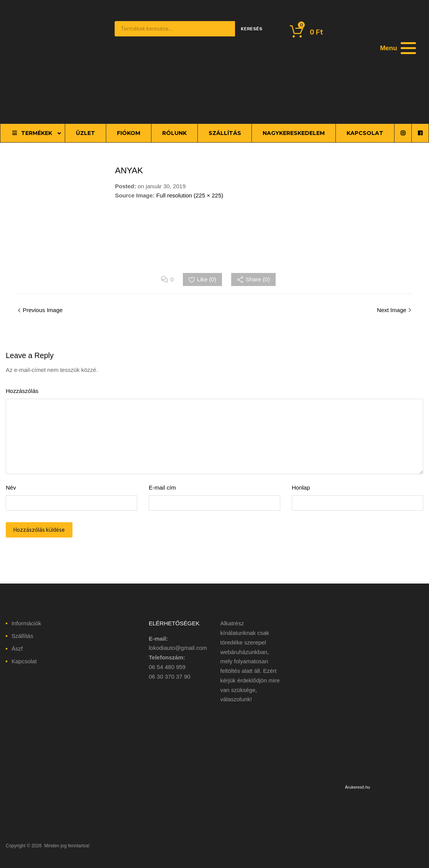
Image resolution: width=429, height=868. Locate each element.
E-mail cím (162, 487)
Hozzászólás (22, 391)
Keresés (251, 29)
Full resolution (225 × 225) (190, 195)
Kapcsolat (24, 661)
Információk (26, 623)
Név (11, 487)
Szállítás (22, 636)
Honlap (301, 487)
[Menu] (397, 48)
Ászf (17, 649)
